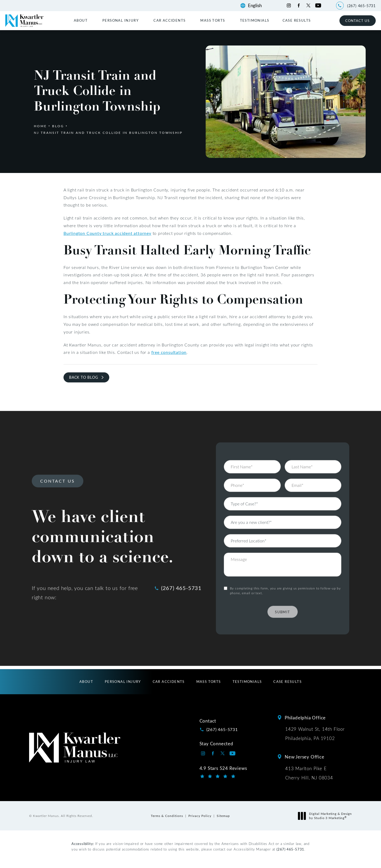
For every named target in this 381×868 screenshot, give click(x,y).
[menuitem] (81, 20)
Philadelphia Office (305, 718)
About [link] (81, 20)
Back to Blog (84, 377)
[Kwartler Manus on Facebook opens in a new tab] (299, 5)
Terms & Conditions (167, 816)
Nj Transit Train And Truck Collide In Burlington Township (108, 133)
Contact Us (357, 20)
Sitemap (223, 816)
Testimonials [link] (255, 20)
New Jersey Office (305, 757)
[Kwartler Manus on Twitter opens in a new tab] (308, 5)
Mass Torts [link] (213, 20)
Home (40, 126)
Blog (58, 126)
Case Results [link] (297, 20)
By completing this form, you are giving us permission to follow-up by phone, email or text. (285, 576)
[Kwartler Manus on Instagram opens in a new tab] (289, 5)
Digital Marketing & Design (326, 816)
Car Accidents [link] (169, 20)
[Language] (257, 6)
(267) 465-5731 (290, 849)
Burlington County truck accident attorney (107, 233)
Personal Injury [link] (121, 20)
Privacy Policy (200, 816)
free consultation (169, 352)
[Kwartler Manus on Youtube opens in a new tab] (318, 5)
